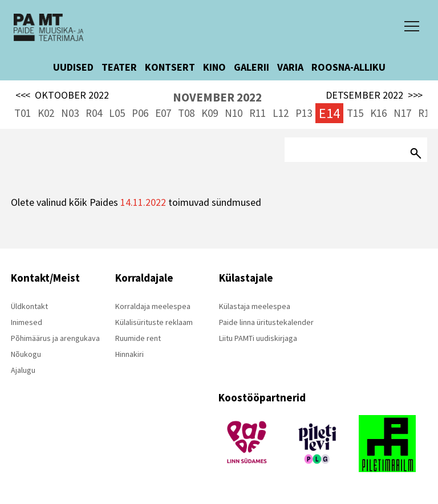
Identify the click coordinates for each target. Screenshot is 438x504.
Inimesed (27, 322)
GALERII (252, 67)
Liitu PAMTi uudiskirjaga (258, 338)
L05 (117, 113)
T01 (23, 113)
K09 (210, 113)
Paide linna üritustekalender (266, 322)
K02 (46, 113)
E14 (329, 113)
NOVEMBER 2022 (217, 97)
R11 (257, 113)
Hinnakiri (129, 354)
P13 (304, 113)
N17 (402, 113)
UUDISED (73, 67)
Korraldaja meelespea (153, 306)
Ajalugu (23, 370)
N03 (70, 113)
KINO (214, 67)
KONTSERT (170, 67)
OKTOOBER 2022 (62, 95)
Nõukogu (26, 354)
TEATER (119, 67)
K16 (378, 113)
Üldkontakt (29, 306)
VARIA (290, 67)
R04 (94, 113)
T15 (355, 113)
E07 (163, 113)
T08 (186, 113)
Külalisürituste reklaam (154, 322)
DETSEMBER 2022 (374, 95)
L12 (281, 113)
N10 (234, 113)
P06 (140, 113)
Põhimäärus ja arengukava (55, 338)
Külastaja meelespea (255, 306)
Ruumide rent (138, 338)
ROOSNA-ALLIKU (348, 67)
